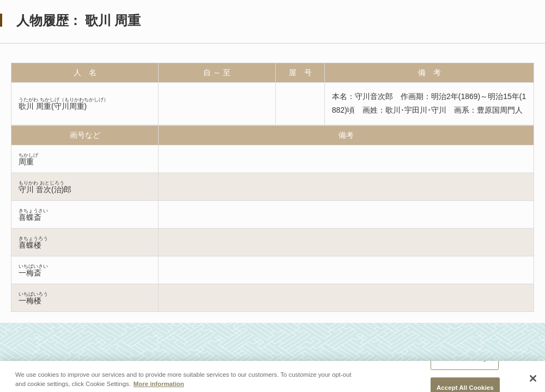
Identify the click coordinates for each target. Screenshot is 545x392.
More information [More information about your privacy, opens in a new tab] (159, 387)
